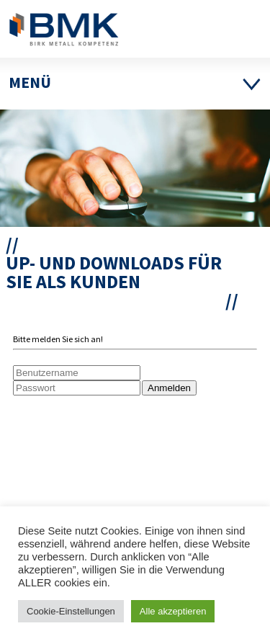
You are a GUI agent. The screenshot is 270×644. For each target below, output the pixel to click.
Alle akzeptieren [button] (173, 611)
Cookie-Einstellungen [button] (71, 611)
